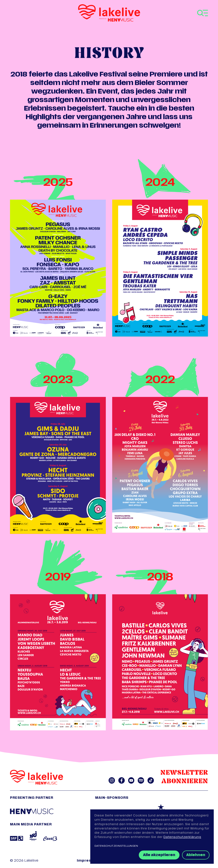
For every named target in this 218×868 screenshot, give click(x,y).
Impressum (88, 861)
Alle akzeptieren (159, 855)
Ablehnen (196, 855)
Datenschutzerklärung (182, 837)
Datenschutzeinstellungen (116, 846)
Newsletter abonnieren (184, 777)
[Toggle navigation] (203, 13)
